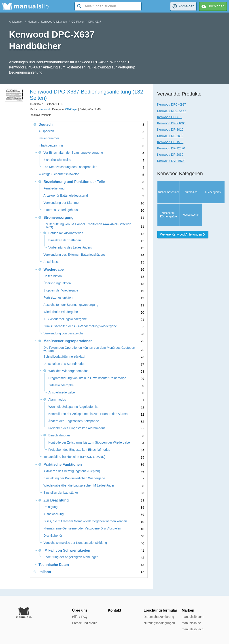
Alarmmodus (57, 400)
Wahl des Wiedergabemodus (68, 371)
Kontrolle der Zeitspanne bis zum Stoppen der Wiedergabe (89, 443)
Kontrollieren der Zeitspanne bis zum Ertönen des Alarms (88, 414)
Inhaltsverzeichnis (51, 146)
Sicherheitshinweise (57, 160)
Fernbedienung (54, 188)
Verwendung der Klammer (61, 203)
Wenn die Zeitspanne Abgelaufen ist (73, 407)
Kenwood (44, 109)
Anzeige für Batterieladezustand (66, 196)
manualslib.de (191, 623)
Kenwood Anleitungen (54, 22)
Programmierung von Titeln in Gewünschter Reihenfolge (87, 378)
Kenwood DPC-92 (170, 117)
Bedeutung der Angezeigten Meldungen (71, 557)
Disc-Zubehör (53, 536)
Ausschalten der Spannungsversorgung (71, 305)
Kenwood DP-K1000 (171, 123)
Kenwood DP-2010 (170, 136)
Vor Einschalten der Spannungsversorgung (73, 153)
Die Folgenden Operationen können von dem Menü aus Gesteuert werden (89, 349)
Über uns (80, 610)
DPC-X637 (95, 22)
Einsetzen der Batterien (65, 240)
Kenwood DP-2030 (170, 155)
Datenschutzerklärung (159, 617)
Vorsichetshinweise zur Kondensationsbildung (75, 543)
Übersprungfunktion (57, 283)
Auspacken (46, 131)
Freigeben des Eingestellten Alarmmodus (77, 428)
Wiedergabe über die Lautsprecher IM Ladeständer (79, 486)
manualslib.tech (192, 629)
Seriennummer (49, 138)
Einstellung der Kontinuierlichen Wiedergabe (74, 478)
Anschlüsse (51, 262)
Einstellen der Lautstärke (61, 493)
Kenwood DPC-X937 (172, 104)
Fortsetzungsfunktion (58, 298)
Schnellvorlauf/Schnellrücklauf (64, 357)
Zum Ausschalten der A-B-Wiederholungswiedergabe (80, 326)
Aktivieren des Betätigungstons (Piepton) (72, 471)
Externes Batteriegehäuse (61, 210)
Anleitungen (16, 22)
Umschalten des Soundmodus (64, 364)
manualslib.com (192, 617)
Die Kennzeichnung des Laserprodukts (70, 167)
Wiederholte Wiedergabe (61, 312)
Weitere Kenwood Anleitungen (183, 257)
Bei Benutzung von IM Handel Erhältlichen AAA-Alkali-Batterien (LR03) (87, 226)
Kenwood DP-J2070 (171, 148)
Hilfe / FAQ (80, 617)
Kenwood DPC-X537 (172, 111)
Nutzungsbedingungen (159, 623)
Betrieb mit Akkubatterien (66, 233)
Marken (32, 22)
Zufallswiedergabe (61, 385)
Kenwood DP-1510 (170, 142)
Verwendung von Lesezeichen (64, 333)
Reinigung (50, 507)
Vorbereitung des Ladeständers (70, 248)
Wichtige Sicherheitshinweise (59, 174)
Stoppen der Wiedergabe (61, 290)
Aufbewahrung (53, 514)
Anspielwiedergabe (61, 392)
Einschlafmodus (59, 435)
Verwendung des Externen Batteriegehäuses (74, 255)
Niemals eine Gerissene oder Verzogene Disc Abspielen (82, 528)
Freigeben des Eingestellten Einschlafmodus (79, 450)
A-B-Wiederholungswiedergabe (65, 319)
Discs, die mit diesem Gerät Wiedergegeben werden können (85, 521)
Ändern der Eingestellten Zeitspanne (74, 421)
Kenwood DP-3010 (170, 130)
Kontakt (114, 610)
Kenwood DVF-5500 (171, 161)
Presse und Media (85, 623)
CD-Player (78, 22)
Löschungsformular (160, 610)
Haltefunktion (53, 276)
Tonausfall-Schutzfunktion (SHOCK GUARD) (74, 457)
